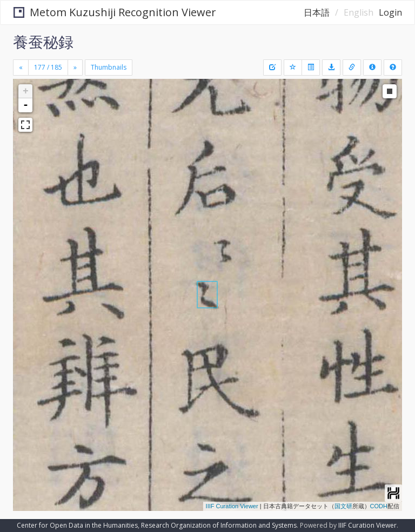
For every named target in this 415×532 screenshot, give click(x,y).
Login (390, 12)
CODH (379, 506)
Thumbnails (109, 67)
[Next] (75, 68)
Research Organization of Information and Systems (219, 525)
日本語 (317, 12)
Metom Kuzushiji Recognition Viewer (115, 12)
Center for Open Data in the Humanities (77, 525)
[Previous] (21, 68)
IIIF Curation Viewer (232, 506)
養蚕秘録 (43, 42)
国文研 (343, 506)
